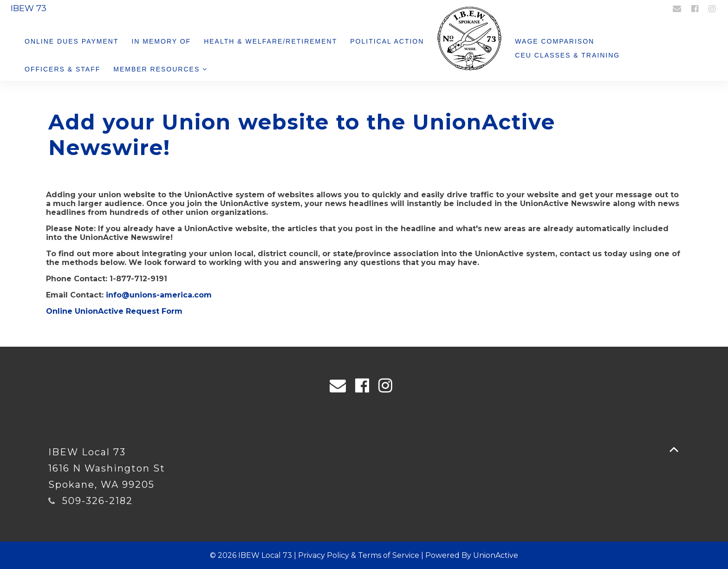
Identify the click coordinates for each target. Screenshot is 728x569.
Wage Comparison (555, 41)
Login (617, 8)
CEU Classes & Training (567, 55)
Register (645, 8)
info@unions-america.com (159, 295)
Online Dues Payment (71, 41)
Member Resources (160, 69)
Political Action (387, 41)
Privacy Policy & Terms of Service (359, 555)
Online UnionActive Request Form (114, 311)
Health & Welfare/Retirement (270, 41)
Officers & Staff (62, 69)
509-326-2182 (97, 501)
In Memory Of (161, 41)
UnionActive (496, 555)
